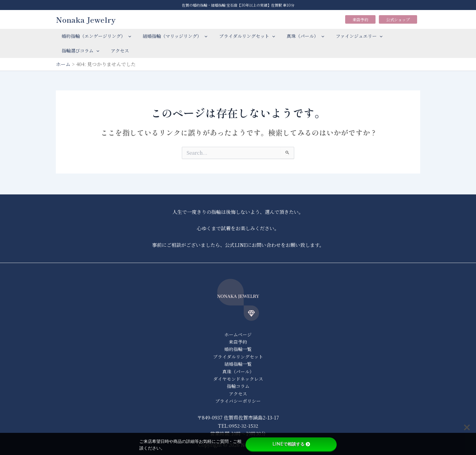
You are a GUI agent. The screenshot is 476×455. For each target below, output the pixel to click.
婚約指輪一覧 (238, 348)
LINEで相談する (291, 444)
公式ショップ (398, 20)
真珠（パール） (297, 36)
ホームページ (238, 333)
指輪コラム (238, 386)
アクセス (116, 51)
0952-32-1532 (244, 426)
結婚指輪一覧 (238, 363)
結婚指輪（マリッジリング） (171, 36)
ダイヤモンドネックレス (238, 378)
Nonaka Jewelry (86, 19)
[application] (127, 36)
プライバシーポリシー (238, 401)
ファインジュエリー (348, 36)
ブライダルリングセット (241, 36)
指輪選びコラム (79, 51)
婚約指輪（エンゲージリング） (95, 36)
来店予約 (360, 20)
